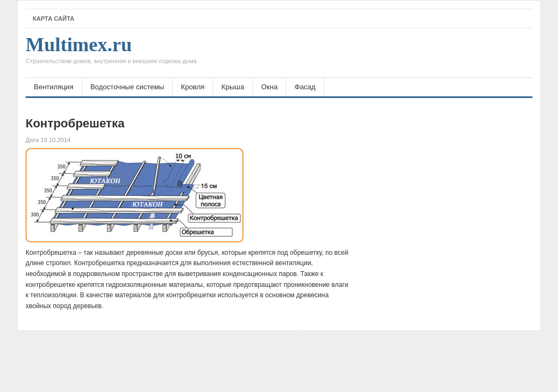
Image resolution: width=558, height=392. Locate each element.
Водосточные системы (127, 87)
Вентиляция (54, 87)
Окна (269, 87)
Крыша (233, 87)
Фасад (305, 87)
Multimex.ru (111, 53)
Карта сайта (53, 19)
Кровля (193, 87)
